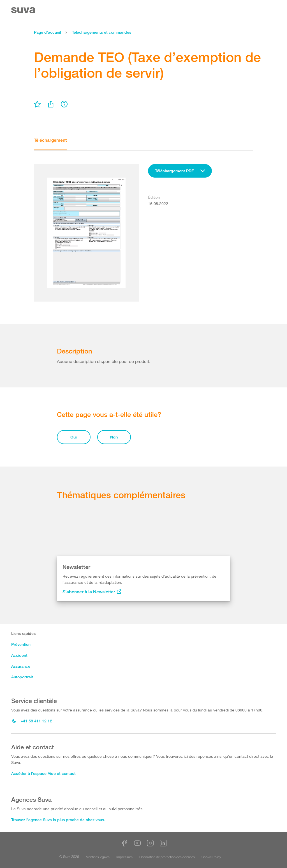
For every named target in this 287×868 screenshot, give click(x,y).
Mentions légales (98, 857)
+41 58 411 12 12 (32, 721)
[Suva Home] (24, 10)
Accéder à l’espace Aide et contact (43, 773)
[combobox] (180, 171)
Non (114, 437)
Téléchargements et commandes (102, 32)
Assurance (21, 666)
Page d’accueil (47, 32)
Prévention (21, 644)
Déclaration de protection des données (167, 857)
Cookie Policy (211, 857)
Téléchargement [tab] (50, 140)
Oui (74, 437)
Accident (19, 655)
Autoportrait (22, 677)
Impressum (124, 857)
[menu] (37, 104)
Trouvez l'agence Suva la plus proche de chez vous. (58, 820)
